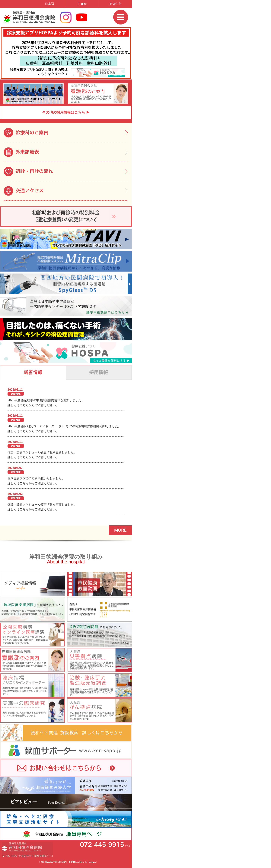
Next (125, 84)
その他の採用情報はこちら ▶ (66, 112)
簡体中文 (115, 4)
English (82, 4)
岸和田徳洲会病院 (29, 17)
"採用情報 (99, 372)
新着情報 (33, 372)
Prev (6, 84)
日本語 (49, 4)
